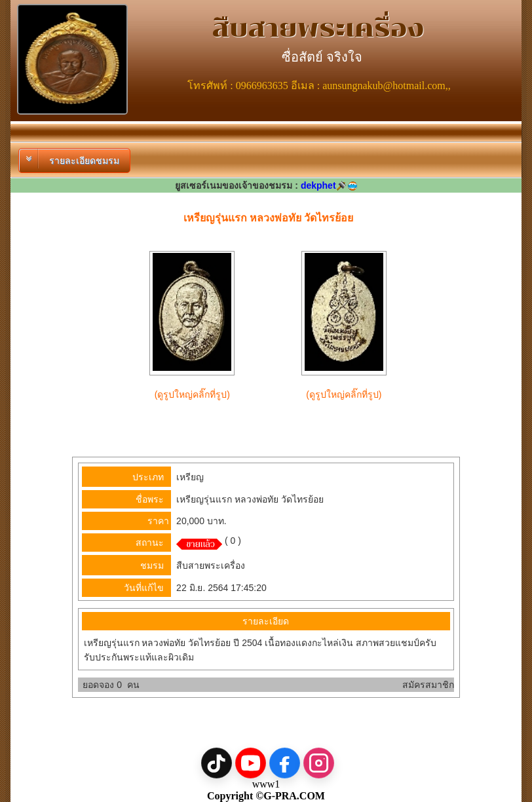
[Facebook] (285, 763)
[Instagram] (319, 763)
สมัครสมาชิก (428, 685)
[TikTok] (217, 763)
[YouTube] (251, 763)
